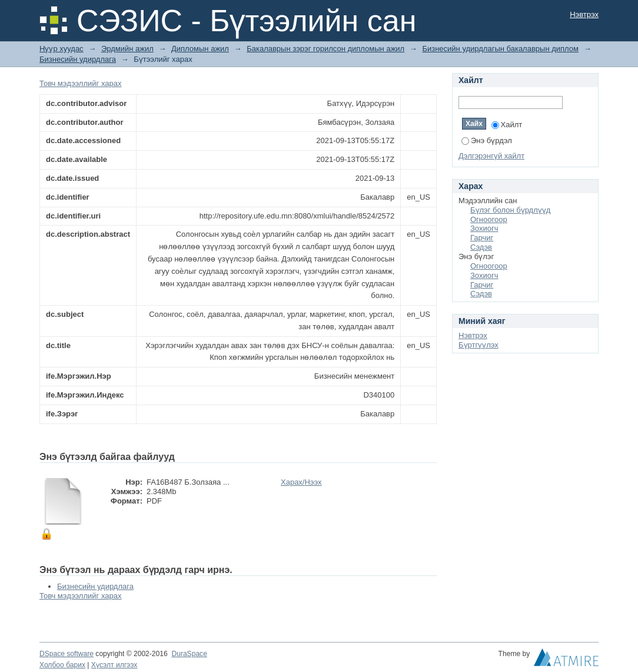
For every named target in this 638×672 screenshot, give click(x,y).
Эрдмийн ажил (127, 49)
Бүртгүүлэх (478, 345)
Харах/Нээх (301, 482)
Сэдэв (481, 247)
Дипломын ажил (200, 49)
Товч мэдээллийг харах (80, 83)
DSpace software (67, 654)
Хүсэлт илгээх (114, 665)
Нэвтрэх (584, 14)
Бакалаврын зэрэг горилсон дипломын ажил (325, 49)
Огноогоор (489, 219)
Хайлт (507, 125)
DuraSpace (189, 654)
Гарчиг (482, 238)
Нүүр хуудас (62, 49)
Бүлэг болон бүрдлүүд (510, 210)
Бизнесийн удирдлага (78, 59)
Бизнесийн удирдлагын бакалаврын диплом (500, 49)
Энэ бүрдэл (487, 140)
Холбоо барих (62, 665)
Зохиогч (484, 228)
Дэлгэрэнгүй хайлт (491, 156)
